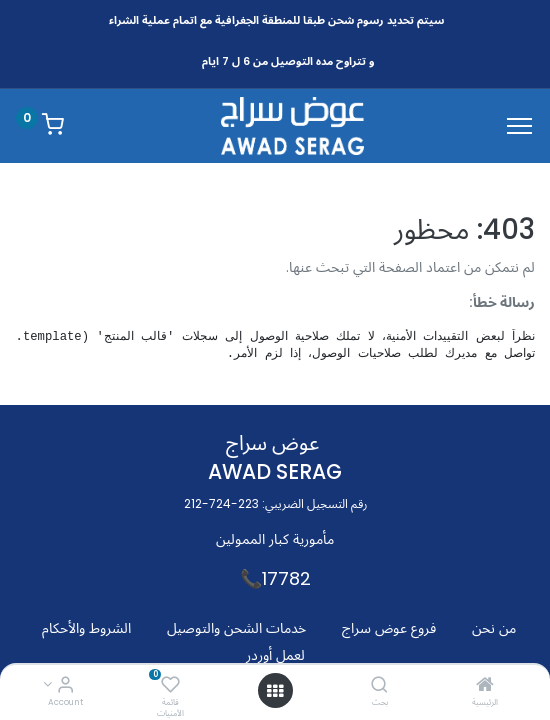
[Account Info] (65, 686)
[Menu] (519, 126)
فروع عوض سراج (389, 628)
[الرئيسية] (485, 686)
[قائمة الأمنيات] (170, 686)
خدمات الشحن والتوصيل (236, 628)
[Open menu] (275, 691)
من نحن (494, 628)
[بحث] (379, 686)
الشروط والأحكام (86, 628)
